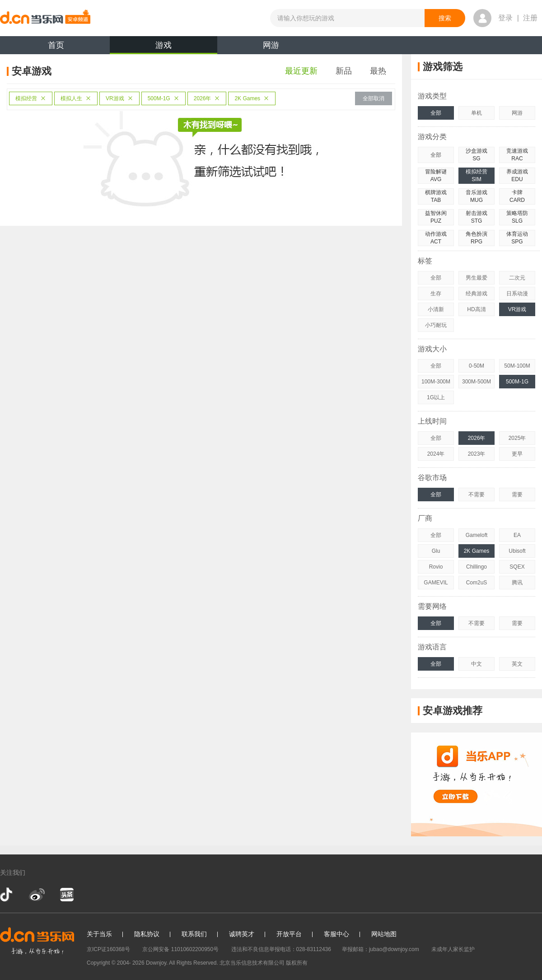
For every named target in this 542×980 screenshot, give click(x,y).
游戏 (164, 47)
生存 (436, 294)
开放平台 (289, 934)
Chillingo (477, 567)
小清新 (436, 309)
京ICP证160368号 (108, 949)
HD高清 (476, 309)
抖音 (7, 895)
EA (517, 535)
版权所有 (297, 963)
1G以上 (436, 397)
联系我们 (194, 934)
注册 (530, 18)
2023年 (477, 454)
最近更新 (301, 71)
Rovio (436, 567)
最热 (378, 71)
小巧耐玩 (436, 325)
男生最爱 (477, 278)
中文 (477, 664)
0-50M (477, 366)
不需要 (477, 495)
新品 (344, 71)
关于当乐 (99, 934)
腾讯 (517, 583)
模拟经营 (31, 98)
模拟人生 (76, 98)
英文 (517, 664)
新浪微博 (37, 895)
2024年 (436, 454)
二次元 (517, 278)
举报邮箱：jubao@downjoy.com (381, 949)
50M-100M (517, 366)
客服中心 (336, 934)
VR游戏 (119, 98)
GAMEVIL (436, 583)
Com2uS (477, 583)
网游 (271, 45)
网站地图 (384, 934)
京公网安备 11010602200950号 (180, 949)
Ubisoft (517, 551)
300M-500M (477, 382)
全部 (436, 113)
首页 (56, 45)
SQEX (517, 567)
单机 (477, 113)
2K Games (252, 98)
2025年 (517, 438)
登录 (505, 18)
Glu (436, 551)
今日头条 (66, 895)
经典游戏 (477, 294)
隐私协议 (147, 934)
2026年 (207, 98)
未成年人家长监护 (453, 949)
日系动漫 (517, 294)
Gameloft (477, 535)
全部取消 (374, 98)
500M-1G (164, 98)
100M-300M (436, 382)
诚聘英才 (242, 934)
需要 (517, 495)
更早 (517, 454)
